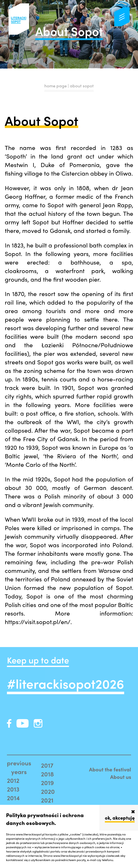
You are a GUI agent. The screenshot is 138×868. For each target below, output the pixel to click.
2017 (47, 765)
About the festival (110, 769)
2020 (48, 791)
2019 (47, 783)
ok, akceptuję (120, 818)
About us (121, 777)
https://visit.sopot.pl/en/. (38, 622)
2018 (47, 774)
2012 (13, 780)
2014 (13, 798)
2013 (13, 789)
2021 (47, 800)
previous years (19, 767)
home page (56, 86)
